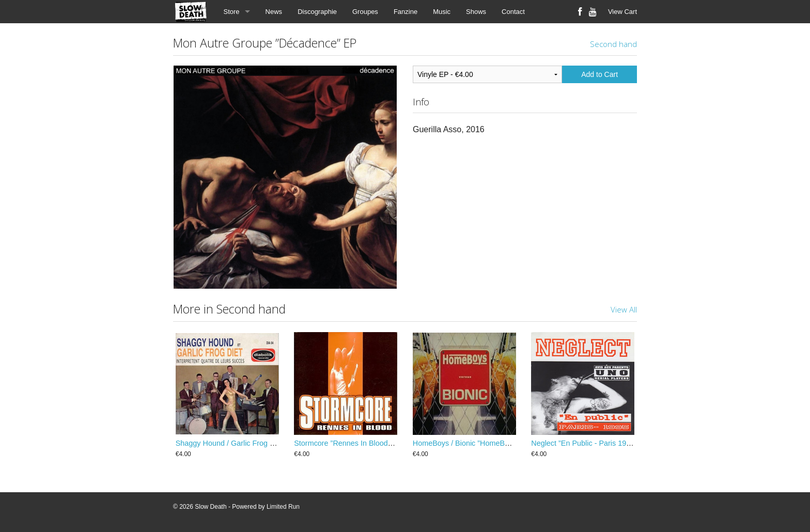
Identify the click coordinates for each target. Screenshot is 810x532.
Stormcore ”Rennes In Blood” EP (348, 443)
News (274, 12)
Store (232, 12)
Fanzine (406, 12)
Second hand (613, 44)
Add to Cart (599, 74)
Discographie (317, 12)
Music (442, 12)
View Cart (622, 12)
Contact (513, 12)
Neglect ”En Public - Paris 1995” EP (590, 443)
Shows (476, 12)
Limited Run (283, 507)
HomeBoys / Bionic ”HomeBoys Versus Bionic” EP (495, 443)
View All (624, 309)
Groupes (365, 12)
